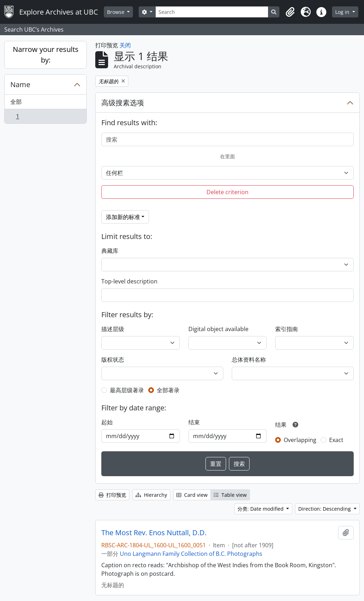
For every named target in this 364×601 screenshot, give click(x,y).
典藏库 (110, 251)
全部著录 (168, 390)
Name (20, 84)
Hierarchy (151, 495)
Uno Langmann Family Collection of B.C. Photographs (191, 554)
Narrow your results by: (46, 55)
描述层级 (113, 329)
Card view (192, 495)
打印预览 (112, 495)
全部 (16, 102)
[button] (290, 12)
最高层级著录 (127, 390)
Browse (116, 12)
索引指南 (287, 329)
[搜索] (227, 139)
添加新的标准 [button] (123, 217)
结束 (194, 422)
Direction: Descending (325, 509)
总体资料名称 (249, 360)
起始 (107, 422)
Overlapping (300, 440)
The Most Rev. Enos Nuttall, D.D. (154, 533)
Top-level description (129, 281)
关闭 (125, 45)
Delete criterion (227, 192)
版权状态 (113, 360)
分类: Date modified (261, 509)
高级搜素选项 (123, 103)
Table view (230, 495)
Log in (343, 12)
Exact (336, 440)
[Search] (212, 12)
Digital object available (218, 329)
